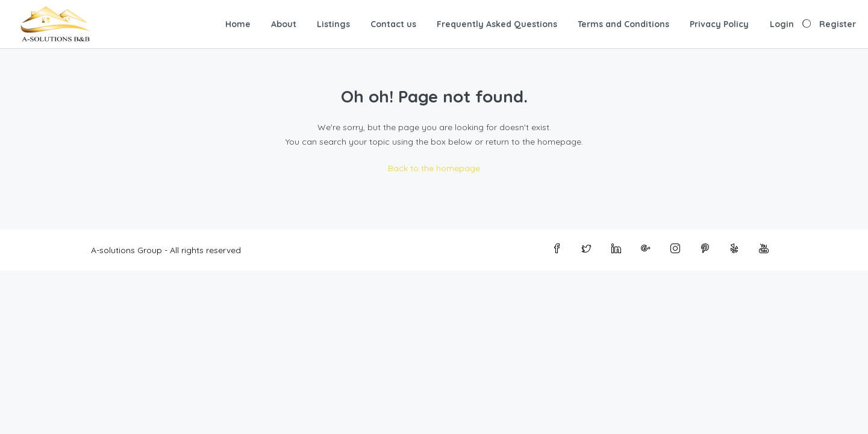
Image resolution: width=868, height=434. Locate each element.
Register (838, 24)
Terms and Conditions (623, 24)
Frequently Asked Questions (497, 24)
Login (782, 24)
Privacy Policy (719, 24)
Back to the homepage (434, 168)
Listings (333, 24)
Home (238, 24)
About (284, 24)
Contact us (393, 24)
